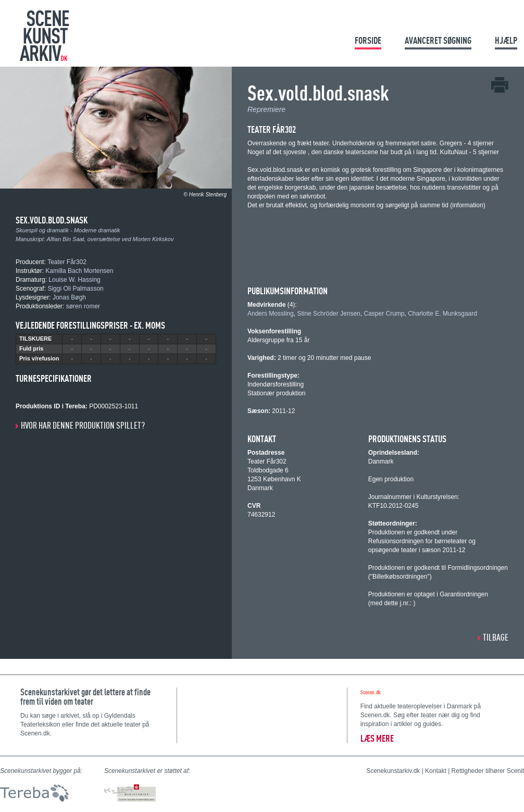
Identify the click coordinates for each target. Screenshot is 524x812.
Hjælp (506, 40)
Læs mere (377, 738)
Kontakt (436, 771)
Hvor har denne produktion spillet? (83, 425)
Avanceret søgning (438, 40)
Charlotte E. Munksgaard (442, 314)
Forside (368, 40)
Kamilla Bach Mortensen (79, 271)
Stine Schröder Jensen (328, 314)
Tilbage (496, 637)
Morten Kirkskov (153, 239)
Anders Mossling (271, 314)
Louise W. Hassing (74, 280)
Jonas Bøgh (69, 297)
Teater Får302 (67, 262)
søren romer (83, 306)
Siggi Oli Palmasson (75, 289)
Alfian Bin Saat (66, 239)
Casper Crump (384, 314)
